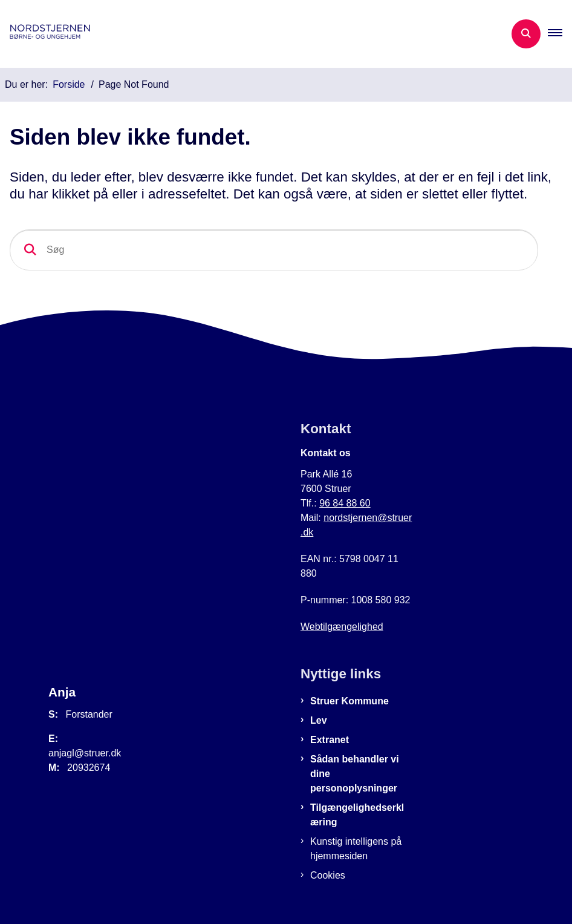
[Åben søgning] (526, 34)
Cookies (328, 875)
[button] (560, 34)
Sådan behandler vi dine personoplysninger (355, 774)
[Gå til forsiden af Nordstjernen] (52, 34)
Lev (319, 720)
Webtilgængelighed (342, 627)
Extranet (330, 740)
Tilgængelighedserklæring (357, 815)
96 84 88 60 (345, 503)
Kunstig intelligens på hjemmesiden (356, 849)
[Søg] (274, 250)
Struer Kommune (349, 701)
